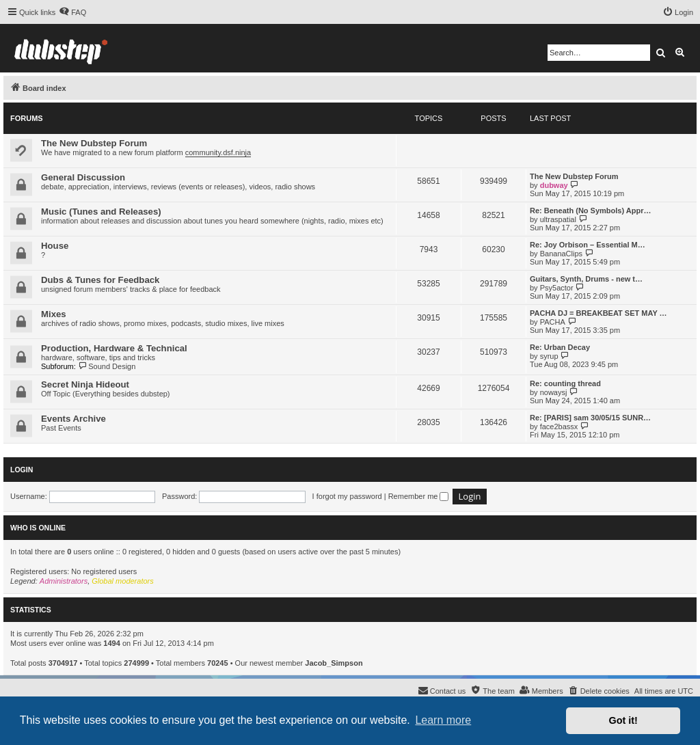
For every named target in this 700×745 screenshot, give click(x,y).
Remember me (419, 496)
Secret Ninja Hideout (85, 384)
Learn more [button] (443, 720)
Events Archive (73, 419)
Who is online (38, 528)
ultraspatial (558, 219)
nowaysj (554, 392)
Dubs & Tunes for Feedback (100, 280)
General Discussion (83, 177)
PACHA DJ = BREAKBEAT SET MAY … (598, 313)
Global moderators (123, 581)
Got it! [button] (623, 720)
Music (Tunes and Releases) (101, 212)
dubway (554, 185)
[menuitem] (72, 12)
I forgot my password (347, 496)
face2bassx (559, 426)
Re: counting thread (565, 383)
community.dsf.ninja (218, 152)
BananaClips (561, 254)
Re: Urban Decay (560, 347)
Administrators (64, 581)
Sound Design (107, 366)
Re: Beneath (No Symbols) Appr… (590, 211)
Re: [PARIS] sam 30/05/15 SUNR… (590, 418)
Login (22, 470)
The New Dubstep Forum (94, 143)
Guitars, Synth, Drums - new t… (586, 279)
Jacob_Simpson (334, 663)
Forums (27, 118)
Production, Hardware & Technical (114, 348)
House (55, 246)
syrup (549, 356)
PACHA (553, 322)
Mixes (54, 314)
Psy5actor (557, 288)
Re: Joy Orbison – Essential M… (588, 245)
